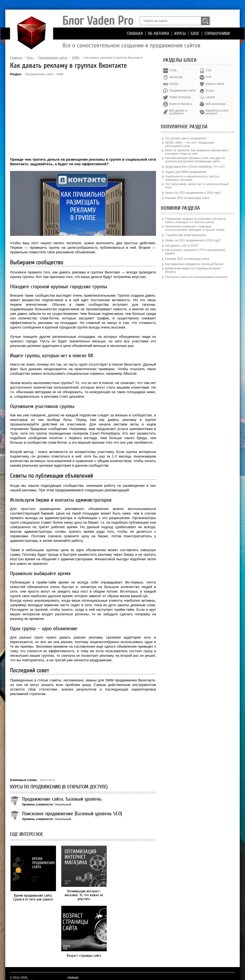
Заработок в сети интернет (217, 112)
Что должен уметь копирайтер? (186, 138)
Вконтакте (48, 780)
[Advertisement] (83, 116)
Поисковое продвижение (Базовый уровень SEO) (72, 814)
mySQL (174, 84)
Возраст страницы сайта (133, 895)
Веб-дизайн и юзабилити (178, 112)
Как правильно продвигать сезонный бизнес (194, 264)
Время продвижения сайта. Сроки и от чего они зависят (33, 897)
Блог (195, 34)
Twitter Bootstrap (180, 97)
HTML (173, 70)
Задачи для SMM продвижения (186, 172)
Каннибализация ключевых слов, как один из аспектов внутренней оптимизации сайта (195, 160)
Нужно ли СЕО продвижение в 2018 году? (193, 193)
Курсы (180, 34)
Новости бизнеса (181, 104)
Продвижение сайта (40, 74)
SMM (60, 74)
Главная (135, 34)
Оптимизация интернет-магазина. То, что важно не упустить (83, 895)
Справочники (217, 34)
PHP (209, 77)
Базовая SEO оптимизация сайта (187, 198)
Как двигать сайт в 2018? (182, 246)
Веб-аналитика (215, 104)
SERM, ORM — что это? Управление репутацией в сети (189, 144)
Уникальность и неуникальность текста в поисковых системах (192, 178)
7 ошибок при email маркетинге (186, 235)
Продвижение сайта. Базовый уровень (62, 799)
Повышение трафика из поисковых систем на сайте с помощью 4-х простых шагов (195, 221)
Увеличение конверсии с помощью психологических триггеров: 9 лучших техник (195, 228)
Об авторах (159, 34)
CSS (209, 70)
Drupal (210, 91)
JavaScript (176, 77)
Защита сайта (215, 84)
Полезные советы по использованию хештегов (196, 277)
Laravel (210, 97)
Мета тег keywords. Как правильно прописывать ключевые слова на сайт (197, 152)
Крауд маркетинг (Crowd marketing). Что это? (195, 167)
